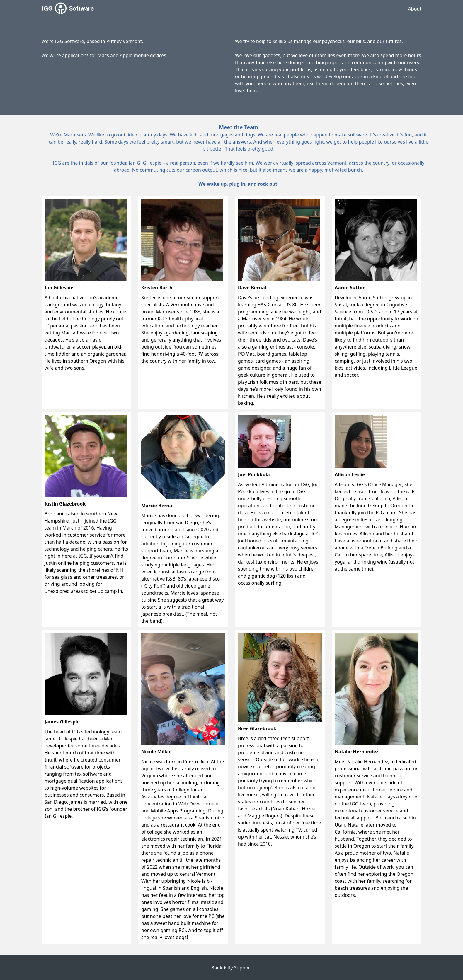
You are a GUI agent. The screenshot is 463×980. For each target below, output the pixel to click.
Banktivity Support (231, 968)
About (415, 9)
